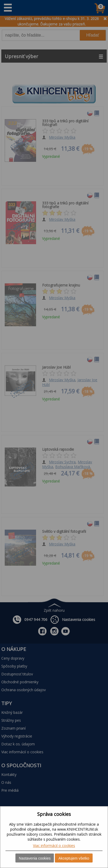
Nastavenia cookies (35, 858)
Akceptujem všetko (74, 858)
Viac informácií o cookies (54, 846)
